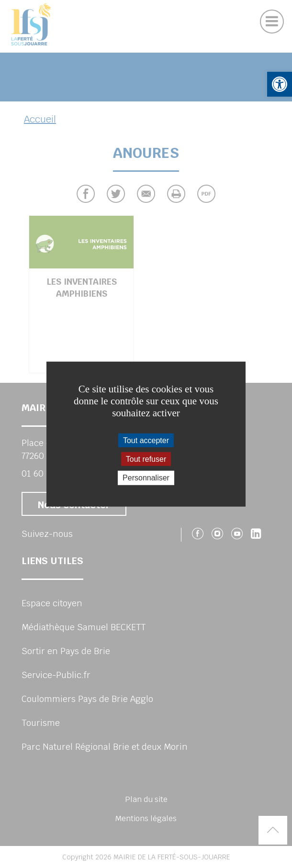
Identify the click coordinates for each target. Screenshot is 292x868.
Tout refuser (146, 459)
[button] (280, 84)
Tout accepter (146, 440)
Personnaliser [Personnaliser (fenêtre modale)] (146, 478)
